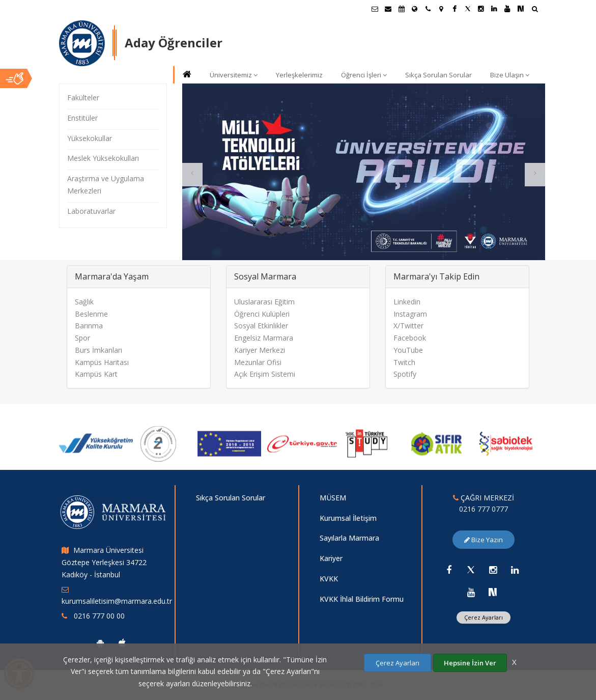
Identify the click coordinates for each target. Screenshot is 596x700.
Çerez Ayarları (398, 663)
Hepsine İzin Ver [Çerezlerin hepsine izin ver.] (470, 663)
